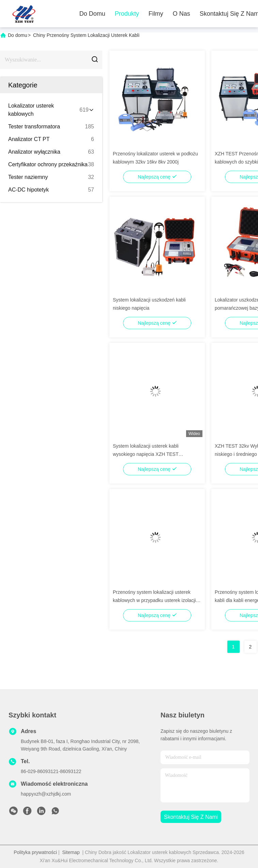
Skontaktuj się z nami (191, 817)
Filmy (156, 14)
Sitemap (71, 852)
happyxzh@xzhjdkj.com (46, 794)
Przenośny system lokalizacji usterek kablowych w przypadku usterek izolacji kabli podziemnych (154, 600)
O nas (181, 14)
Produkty (127, 14)
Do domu (92, 14)
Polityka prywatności (35, 852)
